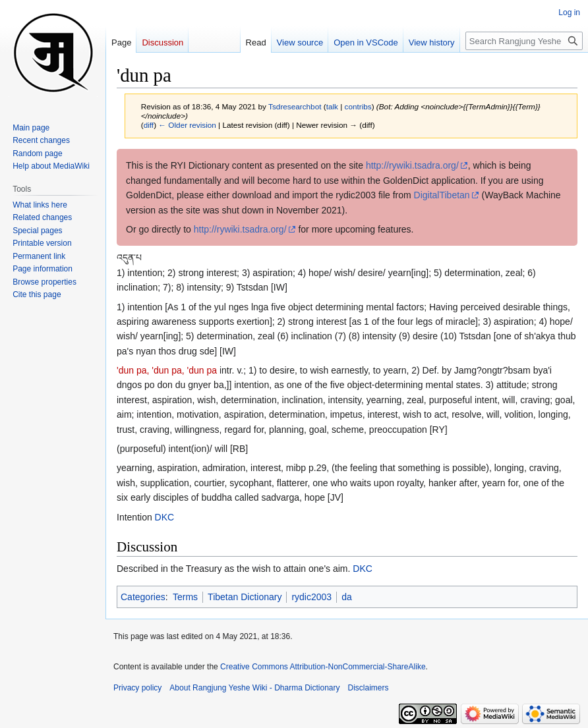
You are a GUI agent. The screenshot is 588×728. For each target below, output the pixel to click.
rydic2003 (311, 597)
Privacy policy (137, 688)
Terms (185, 597)
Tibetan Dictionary (245, 597)
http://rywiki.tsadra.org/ (412, 165)
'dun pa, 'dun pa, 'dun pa (167, 370)
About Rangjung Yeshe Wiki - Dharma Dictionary (254, 688)
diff (149, 125)
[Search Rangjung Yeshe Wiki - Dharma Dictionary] (524, 41)
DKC (165, 517)
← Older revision (187, 125)
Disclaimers (368, 688)
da (347, 597)
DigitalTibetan (442, 195)
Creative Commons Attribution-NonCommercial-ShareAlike (323, 667)
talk (332, 106)
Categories (143, 597)
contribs (358, 106)
